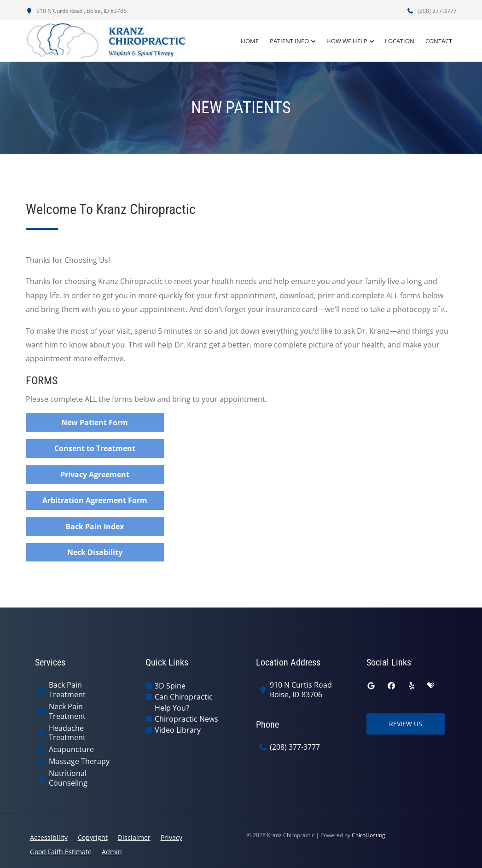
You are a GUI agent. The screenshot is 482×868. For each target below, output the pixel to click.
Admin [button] (112, 852)
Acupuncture (71, 749)
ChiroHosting (369, 835)
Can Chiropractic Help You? (184, 702)
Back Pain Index (95, 527)
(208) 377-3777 (432, 11)
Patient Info (289, 41)
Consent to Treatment (95, 448)
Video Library (178, 730)
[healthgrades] (431, 686)
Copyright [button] (93, 837)
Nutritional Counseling (68, 778)
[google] (371, 686)
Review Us (406, 724)
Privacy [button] (171, 837)
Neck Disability (95, 552)
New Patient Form (95, 422)
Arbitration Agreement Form (95, 500)
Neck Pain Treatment (67, 712)
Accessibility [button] (49, 837)
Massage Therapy (79, 761)
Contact (439, 41)
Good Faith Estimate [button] (61, 852)
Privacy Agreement (95, 475)
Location (400, 41)
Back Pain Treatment (67, 690)
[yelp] (412, 686)
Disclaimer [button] (134, 837)
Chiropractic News (186, 719)
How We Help (347, 41)
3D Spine (170, 686)
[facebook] (391, 686)
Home (250, 41)
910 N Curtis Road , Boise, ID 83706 (76, 11)
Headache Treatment (67, 733)
